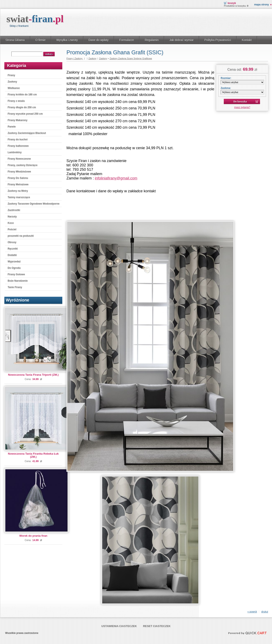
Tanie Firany (15, 287)
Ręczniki (13, 249)
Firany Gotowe (16, 274)
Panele (12, 127)
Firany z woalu (16, 101)
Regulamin (152, 40)
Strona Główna (15, 40)
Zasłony (12, 82)
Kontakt (247, 40)
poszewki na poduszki (21, 236)
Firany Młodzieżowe (19, 172)
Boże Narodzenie (18, 281)
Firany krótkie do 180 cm (22, 94)
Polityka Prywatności (218, 40)
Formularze (127, 40)
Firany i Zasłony (75, 58)
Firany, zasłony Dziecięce (23, 165)
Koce (11, 223)
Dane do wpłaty (99, 40)
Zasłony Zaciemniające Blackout (27, 133)
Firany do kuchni (18, 139)
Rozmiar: (226, 78)
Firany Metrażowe (18, 184)
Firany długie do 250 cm (22, 107)
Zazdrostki (14, 210)
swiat (35, 19)
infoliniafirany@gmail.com (116, 178)
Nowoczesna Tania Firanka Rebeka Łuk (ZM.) (33, 455)
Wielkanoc (14, 88)
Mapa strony (262, 5)
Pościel (12, 229)
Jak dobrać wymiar (181, 40)
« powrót (252, 612)
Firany (11, 75)
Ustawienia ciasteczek (119, 626)
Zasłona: (226, 88)
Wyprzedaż (14, 261)
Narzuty (12, 217)
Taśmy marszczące (19, 197)
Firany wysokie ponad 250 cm (25, 114)
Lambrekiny (15, 152)
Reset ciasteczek (157, 626)
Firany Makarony (17, 120)
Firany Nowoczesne (19, 159)
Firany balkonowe (18, 146)
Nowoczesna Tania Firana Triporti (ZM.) (33, 375)
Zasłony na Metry (18, 191)
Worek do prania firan (33, 536)
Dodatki (12, 255)
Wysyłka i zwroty (67, 40)
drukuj (265, 612)
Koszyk (232, 3)
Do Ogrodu (14, 268)
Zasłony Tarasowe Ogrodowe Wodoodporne (34, 204)
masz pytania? (242, 107)
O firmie (40, 40)
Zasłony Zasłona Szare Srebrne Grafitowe (131, 58)
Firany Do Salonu (18, 178)
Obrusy (12, 242)
